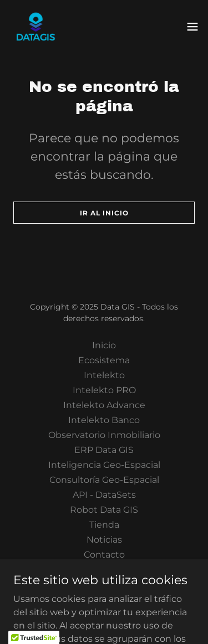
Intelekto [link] (104, 375)
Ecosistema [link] (104, 360)
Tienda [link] (104, 525)
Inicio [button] (104, 345)
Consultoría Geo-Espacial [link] (104, 480)
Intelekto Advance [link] (104, 405)
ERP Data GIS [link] (104, 450)
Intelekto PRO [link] (104, 390)
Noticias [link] (104, 540)
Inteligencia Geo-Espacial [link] (104, 465)
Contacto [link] (104, 555)
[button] (192, 27)
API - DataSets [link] (104, 495)
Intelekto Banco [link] (104, 420)
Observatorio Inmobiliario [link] (104, 435)
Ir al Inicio (104, 213)
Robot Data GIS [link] (104, 510)
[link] (36, 27)
